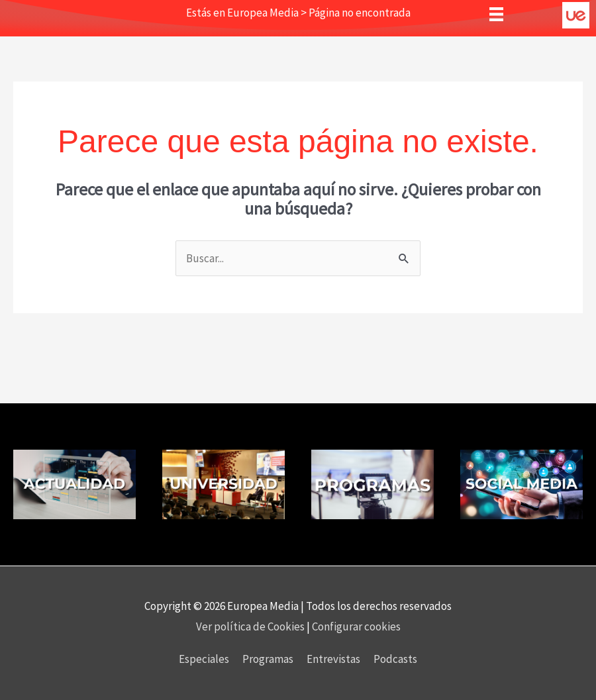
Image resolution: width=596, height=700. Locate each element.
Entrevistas (333, 659)
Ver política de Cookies (251, 626)
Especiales (204, 659)
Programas (268, 659)
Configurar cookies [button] (356, 626)
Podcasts (395, 659)
